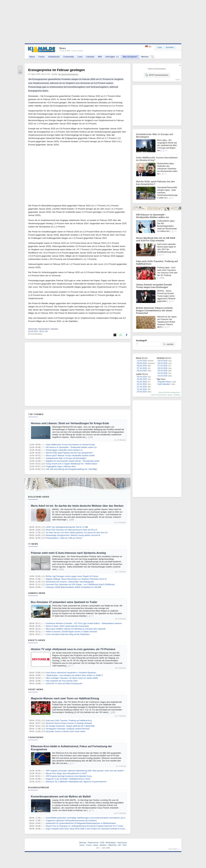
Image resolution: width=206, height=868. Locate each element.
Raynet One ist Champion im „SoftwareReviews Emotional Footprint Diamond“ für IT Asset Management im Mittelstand (96, 826)
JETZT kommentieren (157, 75)
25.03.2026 (163, 371)
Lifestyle (90, 57)
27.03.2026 (163, 366)
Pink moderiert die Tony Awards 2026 (62, 681)
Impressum (122, 843)
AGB (102, 843)
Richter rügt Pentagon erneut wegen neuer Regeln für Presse (72, 576)
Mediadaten (111, 843)
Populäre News (164, 382)
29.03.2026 (163, 361)
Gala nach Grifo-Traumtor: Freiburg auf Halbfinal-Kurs (69, 721)
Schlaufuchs (54, 57)
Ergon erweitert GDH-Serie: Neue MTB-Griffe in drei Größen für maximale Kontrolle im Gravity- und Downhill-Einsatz (96, 829)
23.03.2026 (163, 376)
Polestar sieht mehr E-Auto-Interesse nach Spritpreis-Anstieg (68, 553)
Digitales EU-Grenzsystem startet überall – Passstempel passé (73, 461)
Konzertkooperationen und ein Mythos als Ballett (61, 797)
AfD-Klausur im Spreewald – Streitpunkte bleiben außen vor (71, 447)
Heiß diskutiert (164, 384)
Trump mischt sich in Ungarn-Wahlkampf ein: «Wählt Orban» (72, 464)
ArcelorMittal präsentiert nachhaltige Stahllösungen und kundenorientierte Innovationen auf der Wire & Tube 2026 (94, 818)
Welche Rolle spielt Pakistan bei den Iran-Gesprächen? (69, 453)
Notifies (177, 395)
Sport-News (36, 689)
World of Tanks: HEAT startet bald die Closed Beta (67, 626)
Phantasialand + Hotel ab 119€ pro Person (64, 538)
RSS (125, 845)
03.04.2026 (142, 382)
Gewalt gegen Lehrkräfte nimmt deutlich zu (64, 450)
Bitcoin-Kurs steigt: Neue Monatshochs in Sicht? (66, 773)
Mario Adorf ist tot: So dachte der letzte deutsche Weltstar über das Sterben (77, 506)
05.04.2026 (142, 377)
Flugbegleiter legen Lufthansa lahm (61, 466)
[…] (87, 437)
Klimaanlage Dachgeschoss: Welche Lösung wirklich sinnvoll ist (73, 535)
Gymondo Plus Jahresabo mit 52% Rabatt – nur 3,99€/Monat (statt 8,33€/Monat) (80, 585)
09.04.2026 (142, 363)
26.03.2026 (163, 368)
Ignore (170, 395)
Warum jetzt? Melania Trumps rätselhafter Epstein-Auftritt (70, 456)
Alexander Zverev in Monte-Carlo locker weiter (66, 731)
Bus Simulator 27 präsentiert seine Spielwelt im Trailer (64, 602)
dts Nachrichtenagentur (68, 74)
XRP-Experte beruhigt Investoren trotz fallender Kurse (69, 776)
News (32, 57)
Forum (42, 57)
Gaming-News (37, 593)
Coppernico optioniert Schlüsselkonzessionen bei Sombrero (71, 821)
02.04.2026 (142, 384)
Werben (145, 57)
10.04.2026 (142, 361)
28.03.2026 (163, 363)
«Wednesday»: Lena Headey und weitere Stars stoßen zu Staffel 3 (74, 675)
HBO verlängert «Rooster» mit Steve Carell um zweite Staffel (72, 678)
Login (160, 47)
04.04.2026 (142, 379)
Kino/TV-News (37, 640)
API (119, 845)
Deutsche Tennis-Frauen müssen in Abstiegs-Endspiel (69, 723)
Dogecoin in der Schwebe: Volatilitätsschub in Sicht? (68, 779)
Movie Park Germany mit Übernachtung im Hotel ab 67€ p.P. (72, 530)
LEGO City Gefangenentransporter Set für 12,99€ (67, 527)
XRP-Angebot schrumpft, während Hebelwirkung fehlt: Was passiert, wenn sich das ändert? (85, 771)
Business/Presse (39, 787)
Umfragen (112, 57)
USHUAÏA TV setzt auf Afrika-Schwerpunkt (64, 684)
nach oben (173, 849)
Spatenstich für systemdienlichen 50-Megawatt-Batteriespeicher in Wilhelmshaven (81, 823)
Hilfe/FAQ (112, 845)
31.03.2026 (142, 389)
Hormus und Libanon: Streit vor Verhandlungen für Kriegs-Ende (70, 423)
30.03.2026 (142, 392)
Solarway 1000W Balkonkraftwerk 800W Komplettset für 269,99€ (73, 587)
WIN (100, 57)
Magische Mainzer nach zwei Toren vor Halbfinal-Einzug (65, 698)
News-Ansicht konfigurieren (169, 392)
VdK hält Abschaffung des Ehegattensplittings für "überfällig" (71, 469)
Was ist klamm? (130, 57)
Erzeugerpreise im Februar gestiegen (56, 70)
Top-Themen (36, 414)
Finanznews (36, 737)
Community (69, 57)
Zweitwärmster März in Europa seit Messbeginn (66, 458)
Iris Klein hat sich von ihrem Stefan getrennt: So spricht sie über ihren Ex (77, 533)
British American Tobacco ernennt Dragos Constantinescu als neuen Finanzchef (154, 311)
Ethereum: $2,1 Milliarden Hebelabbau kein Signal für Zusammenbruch (76, 782)
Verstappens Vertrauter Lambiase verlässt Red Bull (68, 729)
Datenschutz (93, 843)
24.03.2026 (163, 373)
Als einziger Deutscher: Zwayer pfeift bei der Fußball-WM (70, 726)
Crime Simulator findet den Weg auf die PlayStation (68, 634)
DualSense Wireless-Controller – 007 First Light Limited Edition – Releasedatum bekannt (84, 623)
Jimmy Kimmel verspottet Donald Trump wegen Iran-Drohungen (154, 286)
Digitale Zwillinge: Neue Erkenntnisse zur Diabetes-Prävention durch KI (76, 579)
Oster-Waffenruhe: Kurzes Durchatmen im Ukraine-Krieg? (70, 445)
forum (178, 80)
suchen (168, 344)
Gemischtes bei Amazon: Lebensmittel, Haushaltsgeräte (70, 582)
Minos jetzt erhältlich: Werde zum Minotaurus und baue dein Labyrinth (76, 629)
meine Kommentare (159, 395)
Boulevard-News (39, 497)
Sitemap (83, 843)
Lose (80, 57)
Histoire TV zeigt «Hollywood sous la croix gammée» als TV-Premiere (73, 649)
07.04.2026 (142, 368)
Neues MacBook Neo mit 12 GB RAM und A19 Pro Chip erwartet (156, 239)
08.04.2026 (142, 366)
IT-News (33, 544)
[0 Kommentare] (35, 334)
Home (82, 845)
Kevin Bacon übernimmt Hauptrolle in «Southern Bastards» (71, 673)
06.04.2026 (142, 371)
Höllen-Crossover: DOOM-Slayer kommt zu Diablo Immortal (71, 632)
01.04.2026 (142, 387)
